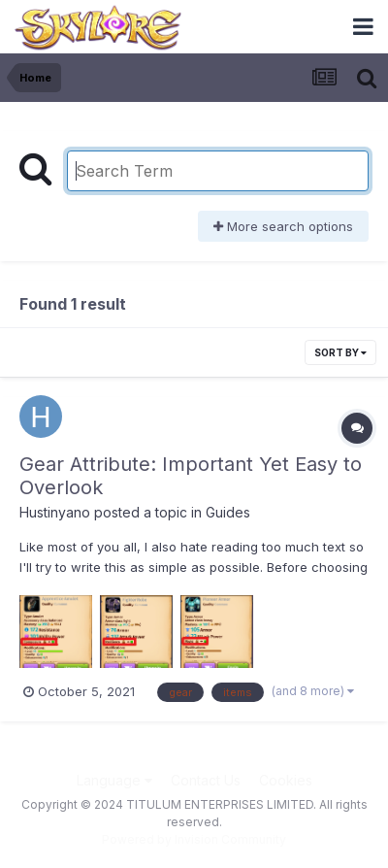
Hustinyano (55, 512)
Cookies (286, 780)
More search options (283, 226)
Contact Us (206, 780)
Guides (228, 512)
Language (114, 780)
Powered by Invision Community (194, 839)
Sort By (340, 352)
